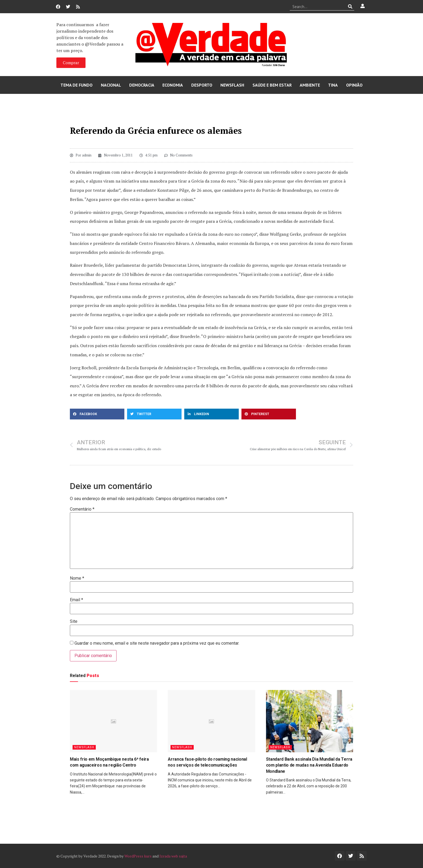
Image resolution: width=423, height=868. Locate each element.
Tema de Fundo (76, 85)
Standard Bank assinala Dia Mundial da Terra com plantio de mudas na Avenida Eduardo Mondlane (309, 765)
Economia (173, 85)
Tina (333, 85)
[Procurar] (350, 6)
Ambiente (310, 85)
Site (74, 621)
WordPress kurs (138, 856)
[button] (97, 414)
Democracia (142, 85)
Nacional (111, 85)
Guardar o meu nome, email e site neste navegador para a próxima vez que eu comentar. (157, 643)
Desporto (202, 85)
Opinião (354, 85)
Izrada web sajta (173, 856)
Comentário (82, 509)
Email (76, 600)
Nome (77, 578)
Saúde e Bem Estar (272, 85)
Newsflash (232, 85)
